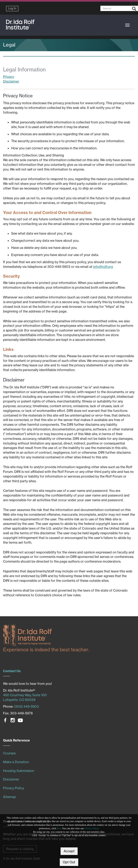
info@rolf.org (103, 267)
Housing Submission (19, 771)
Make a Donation (16, 762)
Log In (12, 8)
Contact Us (12, 671)
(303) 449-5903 (27, 706)
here (59, 828)
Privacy (9, 77)
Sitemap (9, 797)
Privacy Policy (91, 828)
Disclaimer (11, 81)
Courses (9, 753)
